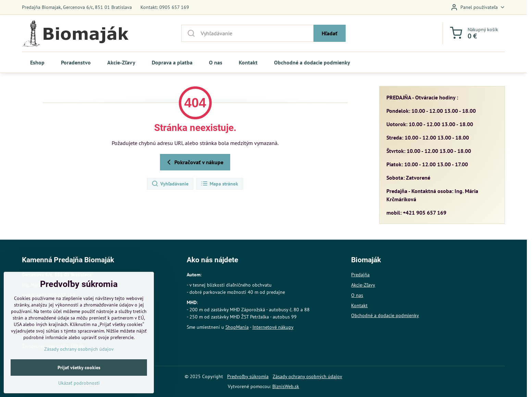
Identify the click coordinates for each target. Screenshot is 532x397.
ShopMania (237, 327)
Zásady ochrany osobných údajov (307, 376)
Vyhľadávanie (170, 184)
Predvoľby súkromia (248, 376)
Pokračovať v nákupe (194, 162)
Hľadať (330, 33)
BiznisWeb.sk (286, 386)
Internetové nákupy (273, 327)
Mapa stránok (219, 184)
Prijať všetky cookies (79, 385)
